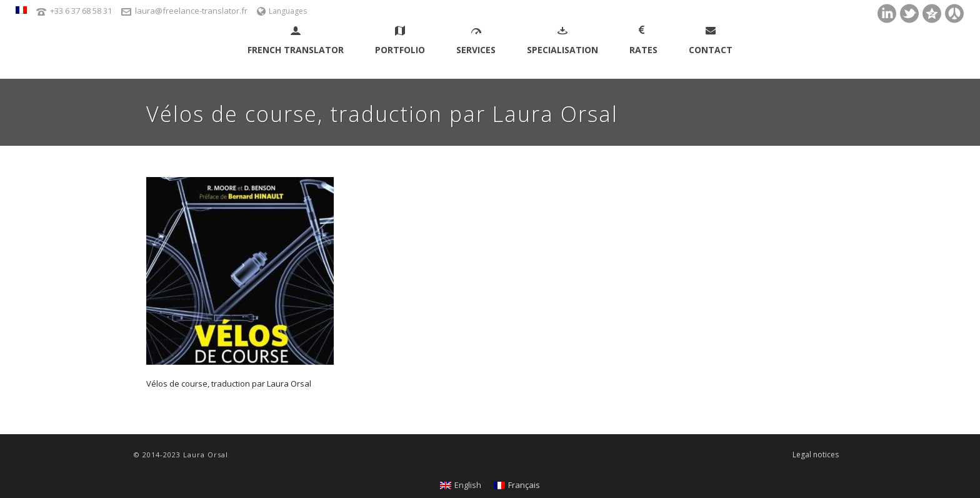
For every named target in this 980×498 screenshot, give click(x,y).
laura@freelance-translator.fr (191, 11)
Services (476, 41)
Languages (282, 11)
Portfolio (400, 41)
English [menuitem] (468, 485)
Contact (711, 41)
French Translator (296, 41)
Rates (643, 41)
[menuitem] (21, 10)
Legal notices (816, 455)
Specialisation (562, 41)
